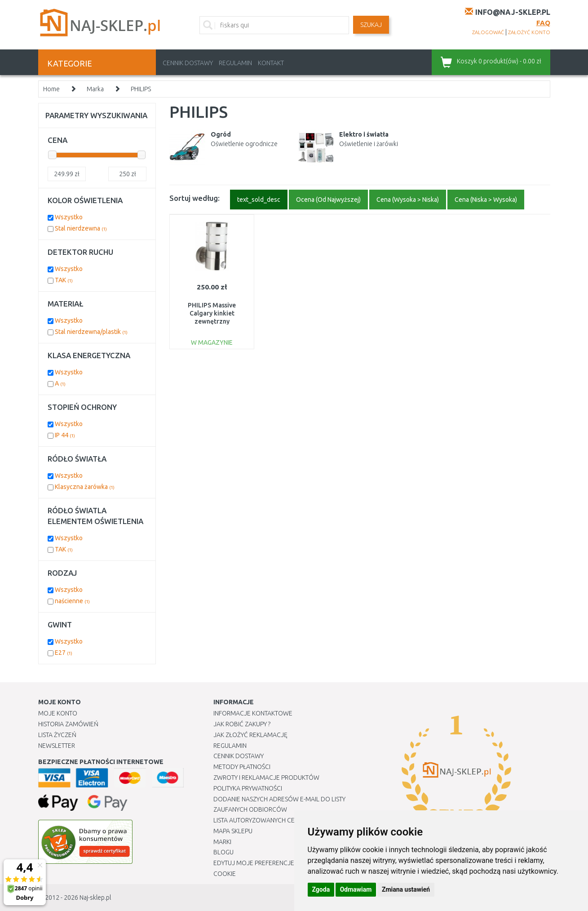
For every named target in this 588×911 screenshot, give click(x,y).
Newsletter (57, 746)
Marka (95, 89)
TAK (64, 280)
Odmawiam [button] (356, 889)
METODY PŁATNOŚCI (242, 767)
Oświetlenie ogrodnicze (244, 144)
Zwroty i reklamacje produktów (266, 778)
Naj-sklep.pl (95, 898)
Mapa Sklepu (233, 831)
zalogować (488, 32)
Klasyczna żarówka (85, 487)
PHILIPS (141, 89)
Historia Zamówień (68, 724)
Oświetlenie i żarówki (369, 144)
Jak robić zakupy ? (242, 724)
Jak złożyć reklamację (250, 735)
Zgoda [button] (321, 889)
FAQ (543, 23)
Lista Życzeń (57, 735)
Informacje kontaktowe (253, 713)
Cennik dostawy (188, 63)
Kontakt (271, 63)
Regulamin (235, 63)
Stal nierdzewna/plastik (91, 332)
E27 (64, 653)
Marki (222, 842)
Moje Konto (58, 713)
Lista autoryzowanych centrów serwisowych (287, 820)
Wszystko (69, 217)
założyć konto (529, 32)
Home (51, 89)
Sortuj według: (195, 198)
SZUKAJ (371, 25)
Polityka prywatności (248, 788)
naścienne (72, 601)
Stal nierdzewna (81, 228)
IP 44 (65, 435)
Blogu (223, 852)
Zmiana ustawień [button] (406, 889)
